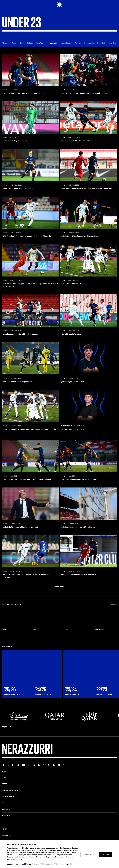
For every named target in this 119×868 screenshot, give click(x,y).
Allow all (106, 854)
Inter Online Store (9, 790)
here (42, 855)
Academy (5, 809)
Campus (5, 816)
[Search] (116, 5)
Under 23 (54, 43)
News (4, 771)
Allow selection (89, 854)
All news (5, 43)
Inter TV (5, 784)
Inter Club (101, 43)
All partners (6, 727)
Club (22, 43)
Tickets (30, 43)
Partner (78, 43)
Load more (60, 587)
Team (14, 43)
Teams (4, 778)
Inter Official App (9, 796)
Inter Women (41, 43)
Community (89, 43)
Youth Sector (66, 43)
